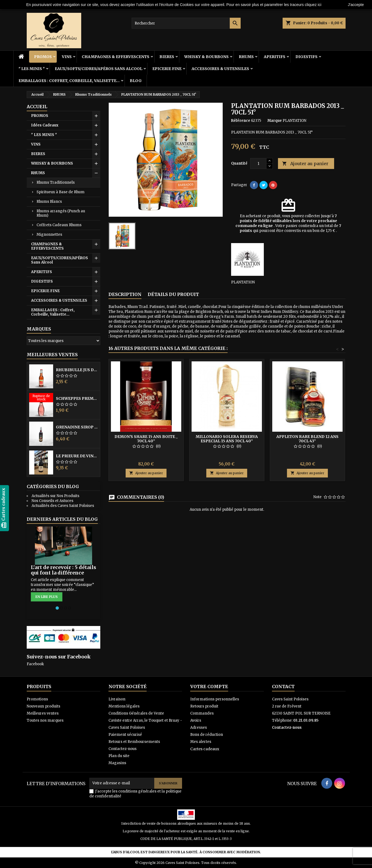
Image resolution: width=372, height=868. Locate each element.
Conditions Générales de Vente (136, 713)
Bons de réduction (207, 735)
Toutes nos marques (45, 720)
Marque (275, 121)
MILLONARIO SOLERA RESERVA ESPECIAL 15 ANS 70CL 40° (227, 439)
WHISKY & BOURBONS (206, 57)
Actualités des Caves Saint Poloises (63, 506)
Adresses (199, 728)
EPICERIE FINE (167, 69)
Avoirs (196, 720)
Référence (241, 121)
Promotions (37, 699)
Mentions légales (124, 706)
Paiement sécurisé (125, 735)
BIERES (167, 57)
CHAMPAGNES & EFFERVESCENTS (116, 57)
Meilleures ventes (43, 713)
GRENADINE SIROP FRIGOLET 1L (77, 427)
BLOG (136, 81)
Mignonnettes (49, 235)
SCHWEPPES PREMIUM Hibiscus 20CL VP (77, 398)
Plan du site (119, 756)
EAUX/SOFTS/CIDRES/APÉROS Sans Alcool (99, 69)
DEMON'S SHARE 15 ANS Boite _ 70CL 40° (146, 439)
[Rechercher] (186, 23)
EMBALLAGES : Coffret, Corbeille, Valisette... (69, 81)
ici (320, 5)
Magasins (117, 763)
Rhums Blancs (49, 202)
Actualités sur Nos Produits (55, 496)
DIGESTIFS (306, 57)
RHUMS (246, 57)
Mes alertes (201, 742)
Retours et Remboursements (134, 742)
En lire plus (47, 597)
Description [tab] (125, 294)
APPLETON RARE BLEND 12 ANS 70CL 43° (307, 439)
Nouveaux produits (43, 706)
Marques (39, 329)
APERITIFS (275, 57)
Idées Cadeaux (45, 125)
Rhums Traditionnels (56, 182)
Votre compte (209, 686)
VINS (67, 57)
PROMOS (43, 57)
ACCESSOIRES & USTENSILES (220, 69)
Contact (283, 686)
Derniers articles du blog (62, 519)
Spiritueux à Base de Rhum (61, 192)
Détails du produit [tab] (173, 294)
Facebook (35, 664)
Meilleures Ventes (52, 355)
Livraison (117, 699)
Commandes (202, 713)
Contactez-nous (123, 749)
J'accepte (356, 5)
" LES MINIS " (32, 69)
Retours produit (204, 706)
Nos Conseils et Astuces (52, 501)
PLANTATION (243, 282)
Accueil (37, 107)
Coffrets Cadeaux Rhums (59, 225)
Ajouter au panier (305, 164)
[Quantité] (258, 164)
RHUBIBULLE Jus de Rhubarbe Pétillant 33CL (77, 370)
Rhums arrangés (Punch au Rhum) (61, 213)
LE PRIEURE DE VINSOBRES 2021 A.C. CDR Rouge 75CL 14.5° (77, 456)
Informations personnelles (215, 699)
